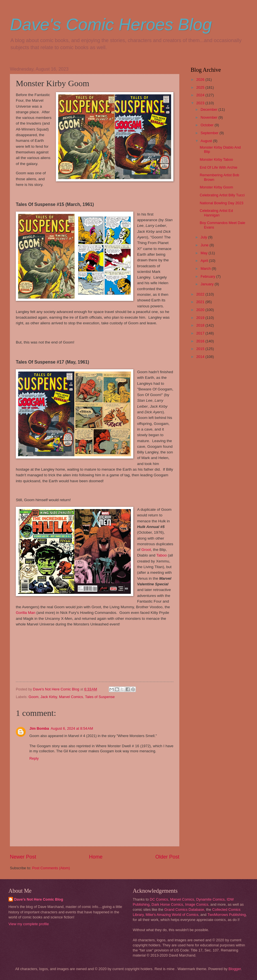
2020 (201, 310)
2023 (201, 103)
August (207, 141)
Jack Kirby (49, 697)
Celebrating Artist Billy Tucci (222, 195)
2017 (201, 333)
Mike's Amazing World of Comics (172, 915)
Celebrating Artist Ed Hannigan (216, 213)
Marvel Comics (71, 697)
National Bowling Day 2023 (222, 203)
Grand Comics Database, (185, 910)
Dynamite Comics (211, 899)
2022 (201, 294)
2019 (201, 318)
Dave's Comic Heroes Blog (111, 24)
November (209, 117)
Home (96, 857)
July (204, 237)
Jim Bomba (39, 728)
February (208, 276)
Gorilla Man (26, 613)
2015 (201, 349)
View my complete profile (29, 924)
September (210, 133)
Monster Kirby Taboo (216, 159)
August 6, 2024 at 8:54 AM (72, 728)
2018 (201, 325)
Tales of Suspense (100, 697)
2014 (201, 357)
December (209, 109)
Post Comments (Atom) (51, 868)
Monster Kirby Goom (216, 187)
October (207, 125)
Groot (146, 550)
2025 (201, 87)
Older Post (167, 857)
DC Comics (159, 899)
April (205, 261)
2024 (201, 95)
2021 (201, 302)
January (207, 284)
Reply (34, 758)
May (204, 253)
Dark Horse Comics (167, 904)
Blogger (235, 969)
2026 (201, 80)
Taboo (162, 555)
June (205, 245)
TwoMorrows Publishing (226, 915)
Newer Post (23, 857)
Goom (33, 697)
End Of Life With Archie (218, 167)
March (206, 269)
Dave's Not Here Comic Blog (39, 899)
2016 (201, 341)
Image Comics (197, 904)
